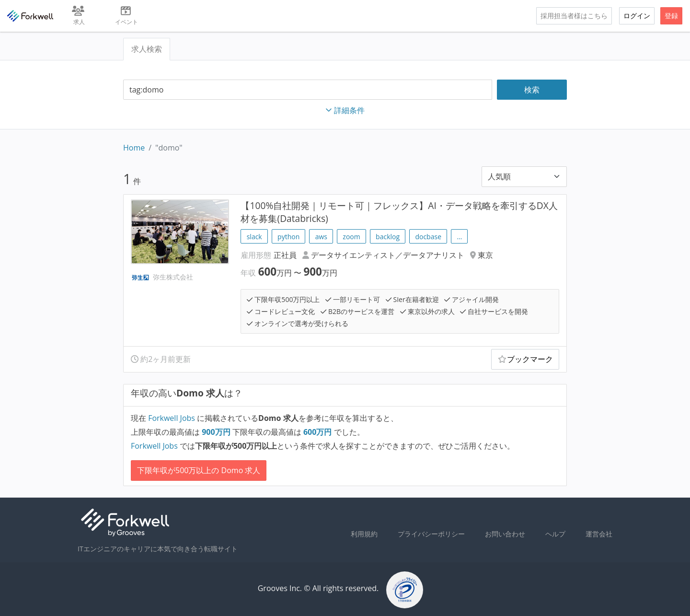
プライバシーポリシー (431, 534)
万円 (217, 432)
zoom (351, 237)
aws (321, 237)
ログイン (637, 16)
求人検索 (147, 49)
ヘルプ (555, 534)
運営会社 (599, 534)
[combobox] (308, 90)
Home (134, 148)
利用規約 (364, 534)
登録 (671, 16)
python (288, 237)
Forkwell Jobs (172, 418)
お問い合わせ (505, 534)
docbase (428, 237)
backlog (388, 237)
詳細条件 (345, 110)
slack (254, 237)
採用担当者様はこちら (574, 16)
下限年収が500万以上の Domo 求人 (199, 470)
